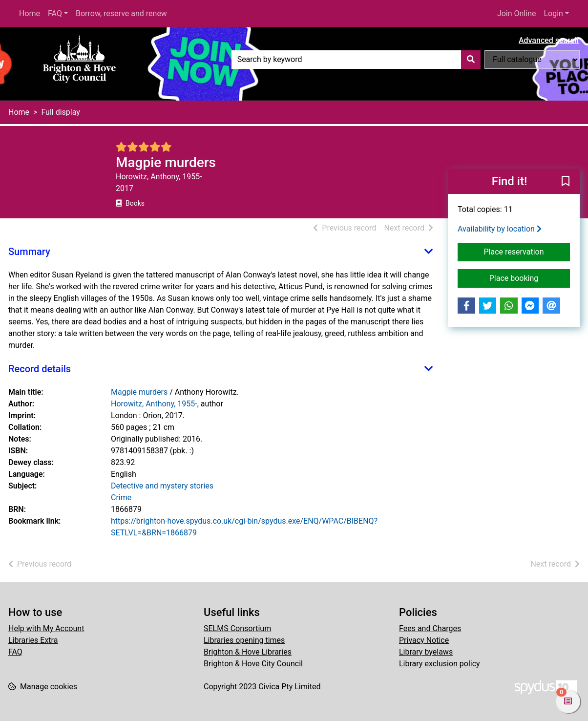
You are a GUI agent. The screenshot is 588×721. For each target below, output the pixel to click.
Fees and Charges (430, 628)
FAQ (55, 13)
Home (30, 13)
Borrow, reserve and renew (121, 13)
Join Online (517, 13)
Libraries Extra (33, 640)
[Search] (471, 60)
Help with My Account (46, 628)
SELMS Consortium (237, 628)
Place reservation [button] (527, 251)
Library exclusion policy (440, 664)
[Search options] (532, 60)
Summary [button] (29, 252)
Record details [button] (40, 369)
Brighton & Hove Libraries (248, 652)
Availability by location (500, 229)
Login (553, 13)
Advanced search (549, 40)
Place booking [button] (530, 277)
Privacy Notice (424, 640)
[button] (566, 182)
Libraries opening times (244, 640)
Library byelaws (426, 652)
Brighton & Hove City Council (253, 664)
